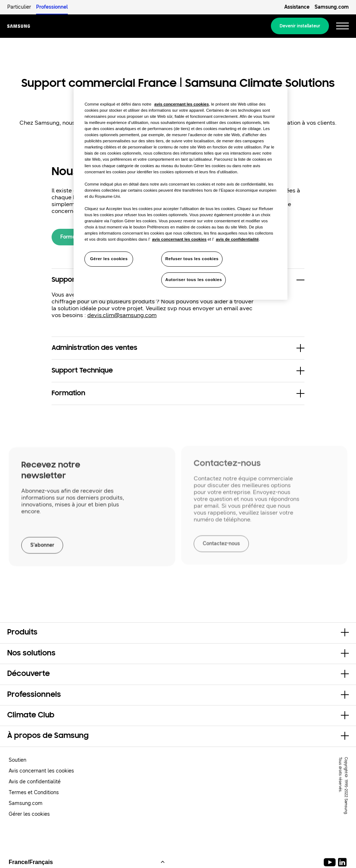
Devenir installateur (300, 26)
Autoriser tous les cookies (194, 280)
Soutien (17, 760)
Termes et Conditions (34, 793)
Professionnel (52, 7)
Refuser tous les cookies (192, 259)
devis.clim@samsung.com (122, 315)
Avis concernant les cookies (41, 771)
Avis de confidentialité (35, 782)
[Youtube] (331, 862)
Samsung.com (332, 7)
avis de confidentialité (238, 239)
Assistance (297, 7)
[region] (180, 193)
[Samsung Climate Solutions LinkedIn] (342, 862)
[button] (178, 348)
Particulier (19, 7)
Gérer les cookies (29, 814)
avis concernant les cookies (182, 104)
